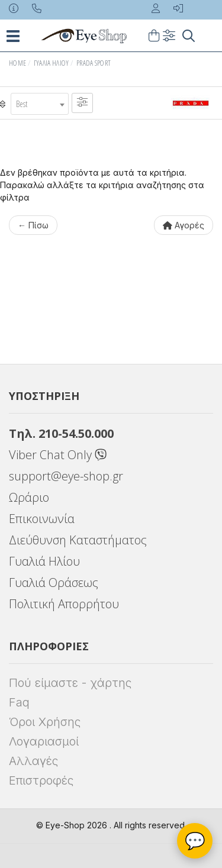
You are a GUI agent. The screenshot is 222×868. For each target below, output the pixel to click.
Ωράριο (29, 497)
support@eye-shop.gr (66, 476)
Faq (19, 702)
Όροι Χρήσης (45, 722)
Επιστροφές (41, 780)
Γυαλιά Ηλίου (52, 63)
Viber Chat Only (58, 455)
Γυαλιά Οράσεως (54, 583)
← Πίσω (33, 225)
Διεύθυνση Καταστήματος (78, 540)
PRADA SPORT (94, 63)
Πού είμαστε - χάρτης (70, 683)
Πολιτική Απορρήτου (64, 604)
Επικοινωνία (42, 519)
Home (17, 63)
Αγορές (184, 225)
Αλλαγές (33, 761)
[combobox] (40, 104)
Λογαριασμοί (44, 741)
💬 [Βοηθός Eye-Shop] (195, 841)
